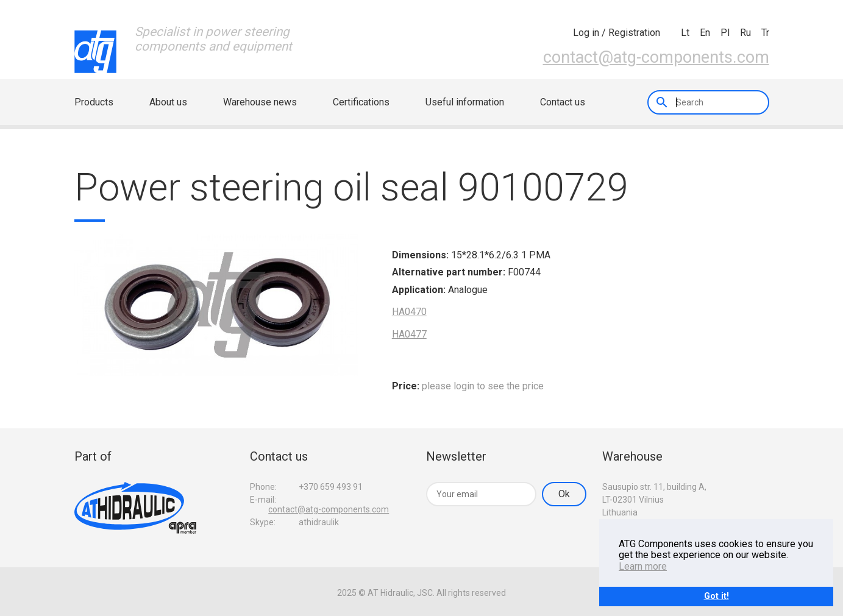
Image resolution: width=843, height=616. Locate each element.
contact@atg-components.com (656, 57)
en (705, 33)
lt (685, 33)
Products (94, 102)
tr (765, 33)
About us (168, 102)
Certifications (361, 102)
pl (725, 33)
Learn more (643, 566)
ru (745, 33)
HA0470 (409, 312)
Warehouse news (260, 102)
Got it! (717, 596)
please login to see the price (483, 386)
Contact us (563, 102)
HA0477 (409, 334)
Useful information (465, 102)
